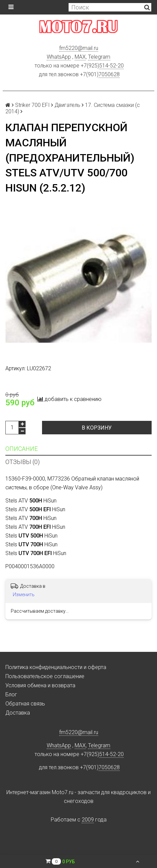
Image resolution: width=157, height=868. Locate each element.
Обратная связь (25, 704)
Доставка (18, 713)
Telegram (99, 57)
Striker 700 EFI (32, 105)
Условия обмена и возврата (40, 685)
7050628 (109, 74)
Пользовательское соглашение (45, 676)
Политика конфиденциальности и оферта (56, 667)
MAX (80, 57)
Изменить (24, 595)
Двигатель (67, 105)
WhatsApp (59, 57)
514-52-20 (111, 66)
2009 (88, 820)
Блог (11, 695)
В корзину (97, 428)
